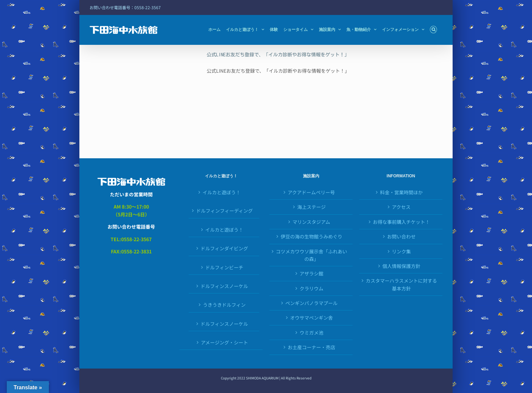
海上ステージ (311, 207)
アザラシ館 (311, 273)
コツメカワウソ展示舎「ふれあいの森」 (311, 255)
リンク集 (401, 251)
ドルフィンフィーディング (224, 211)
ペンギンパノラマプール (311, 303)
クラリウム (311, 288)
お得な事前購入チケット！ (401, 222)
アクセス (401, 207)
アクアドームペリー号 (311, 192)
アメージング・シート (224, 342)
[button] (433, 30)
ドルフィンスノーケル (224, 324)
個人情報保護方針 (401, 266)
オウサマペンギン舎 (311, 318)
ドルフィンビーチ (224, 267)
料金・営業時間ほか (401, 192)
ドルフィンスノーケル (224, 286)
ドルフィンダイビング (224, 248)
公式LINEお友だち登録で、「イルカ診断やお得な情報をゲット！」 (278, 55)
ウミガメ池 (311, 333)
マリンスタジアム (311, 222)
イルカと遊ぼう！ (222, 192)
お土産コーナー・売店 (311, 347)
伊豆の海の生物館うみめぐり (311, 236)
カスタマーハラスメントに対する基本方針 (401, 284)
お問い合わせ (401, 236)
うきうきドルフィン (224, 305)
